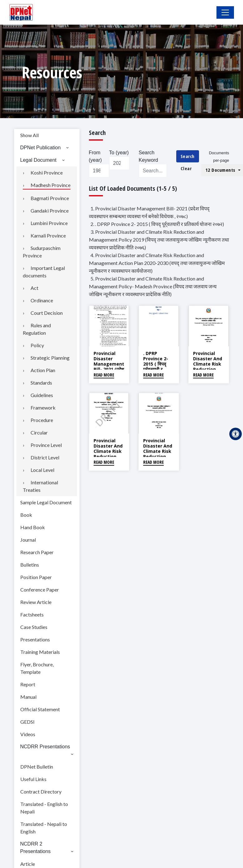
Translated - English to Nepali (44, 808)
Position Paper (36, 577)
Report (28, 684)
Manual (28, 697)
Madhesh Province (51, 185)
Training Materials (40, 652)
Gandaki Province (50, 211)
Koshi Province (47, 173)
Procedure (42, 420)
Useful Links (33, 779)
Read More (104, 375)
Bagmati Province (50, 198)
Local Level (42, 470)
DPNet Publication (41, 148)
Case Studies (34, 627)
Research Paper (37, 552)
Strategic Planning (50, 358)
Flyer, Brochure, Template (37, 668)
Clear (186, 168)
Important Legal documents (44, 272)
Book (26, 515)
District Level (45, 457)
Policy (37, 345)
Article (28, 864)
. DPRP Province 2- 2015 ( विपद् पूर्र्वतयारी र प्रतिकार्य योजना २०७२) (156, 366)
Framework (43, 408)
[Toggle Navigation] (225, 12)
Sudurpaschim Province (42, 252)
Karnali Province (48, 235)
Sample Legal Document (46, 502)
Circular (39, 432)
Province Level (46, 445)
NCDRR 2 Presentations (36, 848)
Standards (41, 383)
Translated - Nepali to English (44, 828)
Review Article (36, 602)
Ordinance (42, 300)
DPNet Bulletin (37, 767)
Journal (28, 540)
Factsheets (32, 614)
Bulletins (30, 565)
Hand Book (33, 527)
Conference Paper (40, 590)
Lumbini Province (49, 223)
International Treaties (40, 486)
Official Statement (40, 709)
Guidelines (42, 395)
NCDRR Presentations (45, 747)
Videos (28, 734)
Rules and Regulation (37, 329)
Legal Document (39, 160)
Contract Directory (41, 791)
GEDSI (27, 722)
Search (188, 156)
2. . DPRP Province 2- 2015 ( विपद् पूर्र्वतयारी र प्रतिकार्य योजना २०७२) (157, 224)
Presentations (35, 639)
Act (34, 288)
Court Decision (47, 313)
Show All (29, 135)
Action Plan (43, 370)
